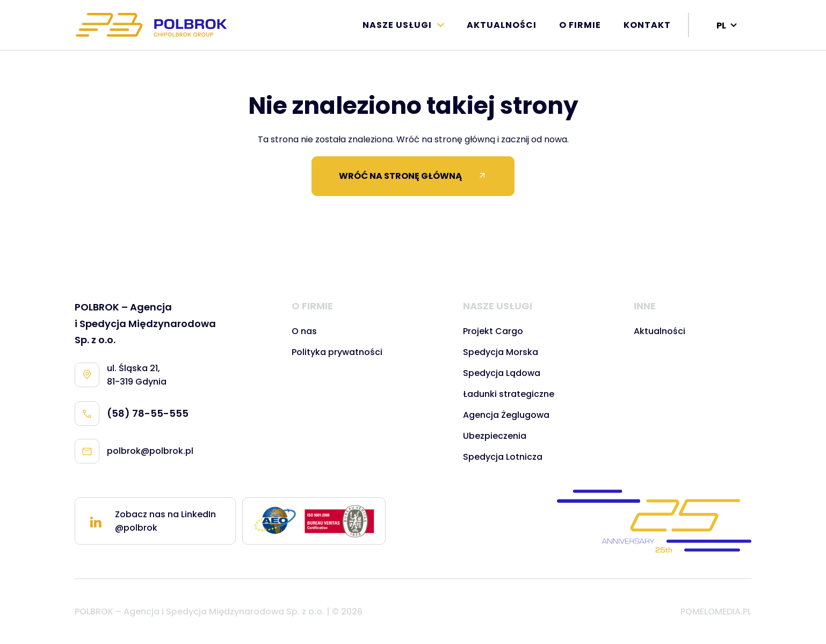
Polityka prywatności (337, 352)
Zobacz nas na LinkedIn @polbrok (152, 521)
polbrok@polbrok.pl (134, 451)
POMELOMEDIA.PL (716, 612)
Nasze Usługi (397, 25)
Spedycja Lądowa (502, 373)
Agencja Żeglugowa (506, 415)
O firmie (580, 25)
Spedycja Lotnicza (503, 457)
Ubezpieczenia (495, 436)
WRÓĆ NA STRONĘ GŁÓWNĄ (413, 176)
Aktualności (502, 25)
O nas (304, 331)
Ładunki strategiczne (509, 394)
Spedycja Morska (501, 352)
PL (721, 26)
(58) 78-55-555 (132, 414)
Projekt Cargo (493, 331)
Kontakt (647, 25)
